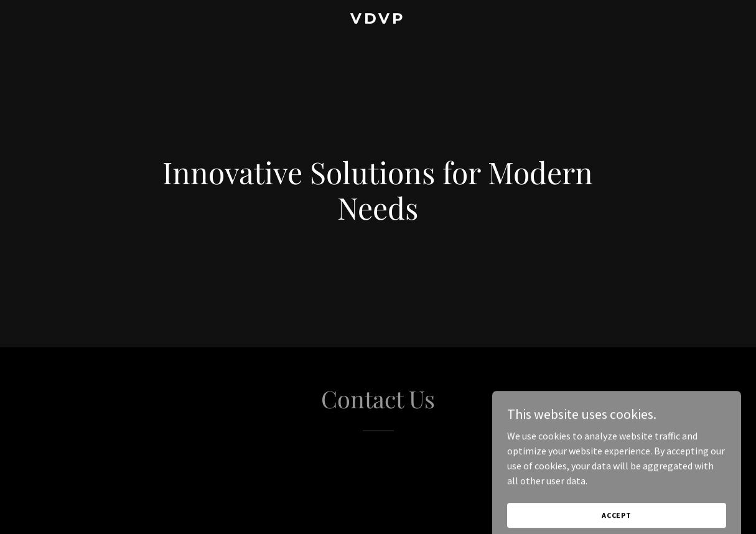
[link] (378, 20)
